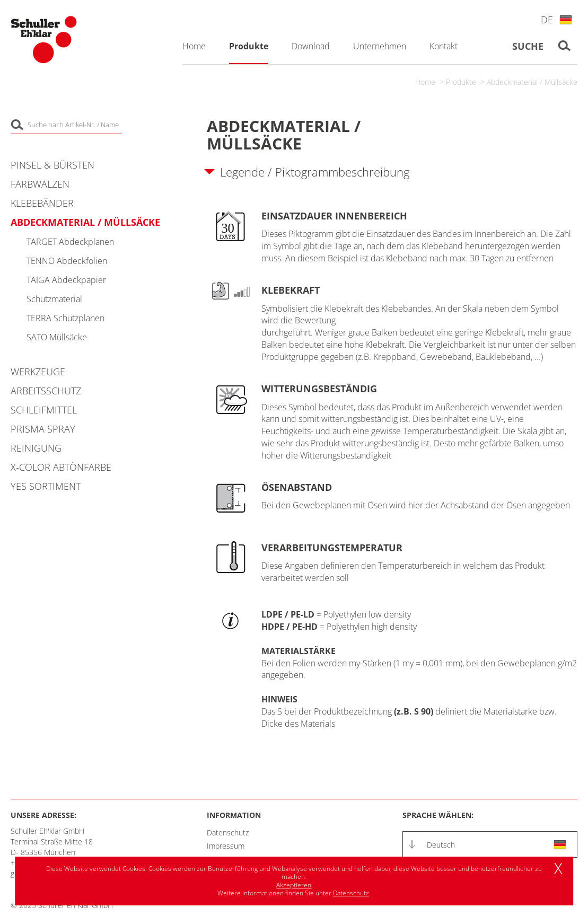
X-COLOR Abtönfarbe (61, 467)
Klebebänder (42, 203)
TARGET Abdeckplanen (70, 242)
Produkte (461, 82)
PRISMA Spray (43, 429)
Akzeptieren (294, 885)
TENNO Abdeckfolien (67, 261)
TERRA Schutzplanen (65, 318)
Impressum (226, 846)
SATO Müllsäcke (57, 337)
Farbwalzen (40, 184)
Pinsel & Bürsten (52, 165)
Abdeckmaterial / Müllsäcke (532, 82)
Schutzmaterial (54, 299)
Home (425, 82)
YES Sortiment (46, 486)
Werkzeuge (38, 372)
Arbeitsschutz (46, 391)
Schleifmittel (44, 410)
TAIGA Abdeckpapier (66, 280)
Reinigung (36, 448)
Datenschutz (228, 833)
